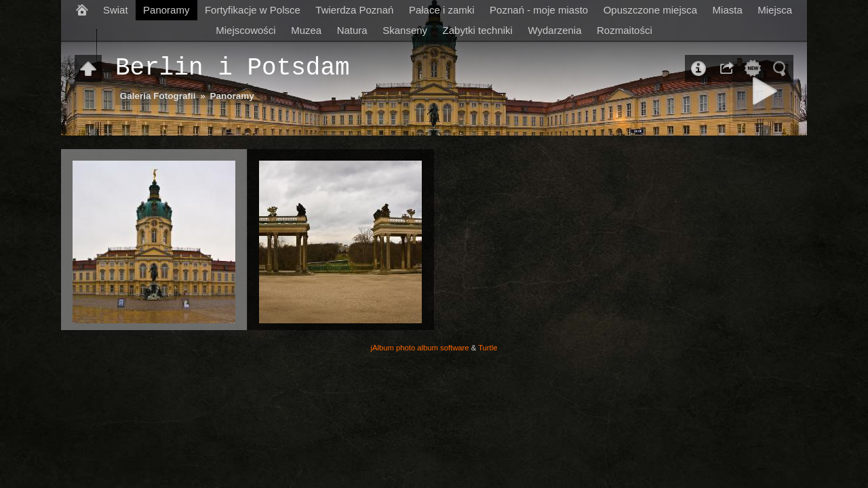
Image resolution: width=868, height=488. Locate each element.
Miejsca (775, 10)
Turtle (488, 348)
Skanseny (405, 30)
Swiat (116, 10)
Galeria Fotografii (158, 96)
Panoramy (166, 10)
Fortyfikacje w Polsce (253, 10)
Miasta (728, 10)
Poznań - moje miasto (539, 10)
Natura (352, 30)
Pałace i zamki (442, 10)
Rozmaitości (625, 30)
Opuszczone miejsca (650, 10)
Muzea (306, 30)
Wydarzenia (554, 30)
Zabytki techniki (478, 30)
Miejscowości (245, 30)
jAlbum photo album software (420, 348)
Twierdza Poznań (354, 10)
